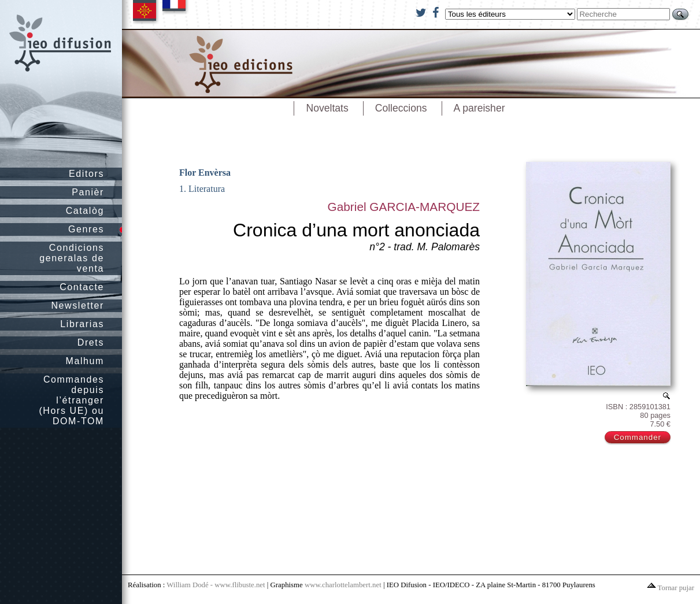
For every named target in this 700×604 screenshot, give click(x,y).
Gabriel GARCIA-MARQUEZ (404, 207)
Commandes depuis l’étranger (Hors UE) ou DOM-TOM (71, 400)
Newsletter (77, 305)
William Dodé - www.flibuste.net (216, 585)
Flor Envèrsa (205, 173)
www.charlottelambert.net (343, 585)
